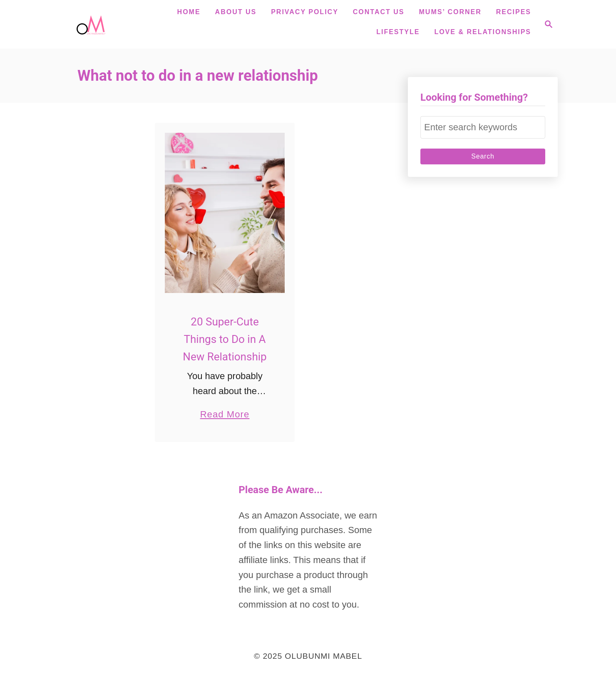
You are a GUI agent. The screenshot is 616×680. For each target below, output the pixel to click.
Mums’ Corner (450, 12)
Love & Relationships (483, 32)
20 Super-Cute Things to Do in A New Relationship (225, 339)
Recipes (514, 12)
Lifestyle (398, 32)
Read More (225, 414)
